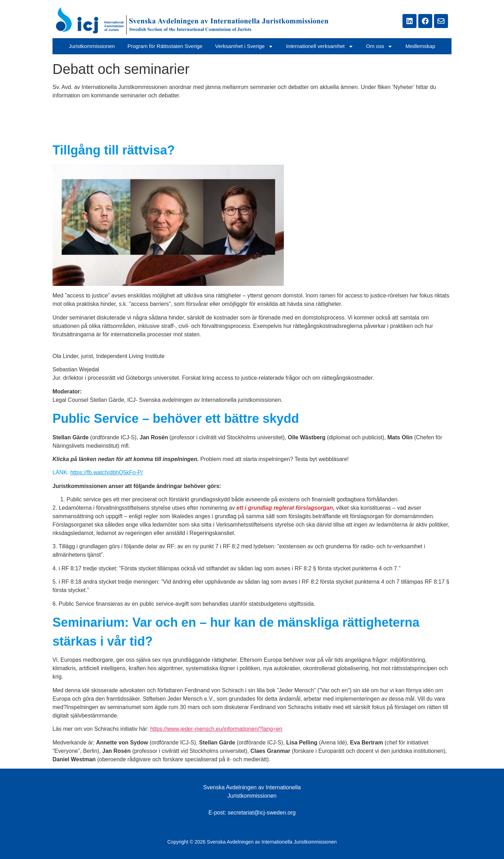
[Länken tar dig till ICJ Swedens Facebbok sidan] (425, 21)
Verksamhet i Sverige (244, 46)
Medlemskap (420, 46)
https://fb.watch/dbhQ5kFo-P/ (107, 472)
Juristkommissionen (92, 46)
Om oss (380, 46)
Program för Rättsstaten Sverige (165, 46)
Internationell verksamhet (320, 46)
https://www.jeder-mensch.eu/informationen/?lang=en (216, 729)
